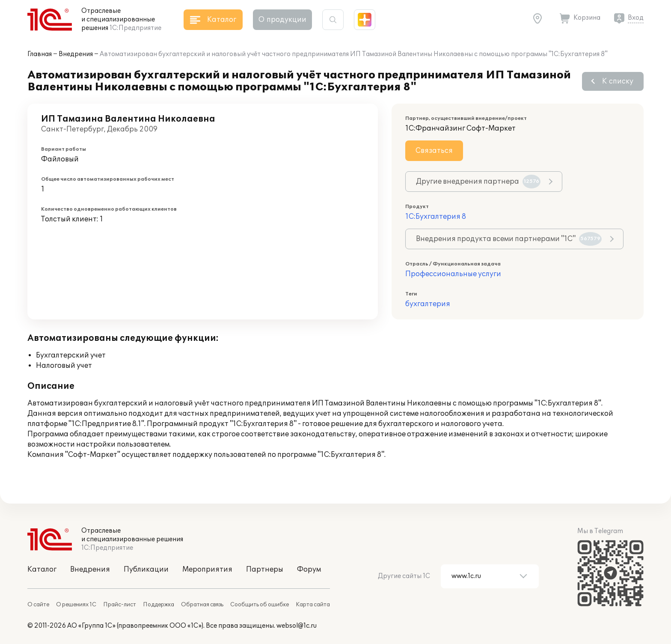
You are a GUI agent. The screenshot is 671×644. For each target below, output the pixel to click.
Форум (309, 569)
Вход (636, 18)
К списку (618, 81)
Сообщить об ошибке (260, 605)
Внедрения (76, 54)
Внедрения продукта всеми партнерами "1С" (509, 239)
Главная (40, 54)
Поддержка (159, 605)
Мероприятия (207, 569)
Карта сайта (313, 605)
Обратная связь (202, 605)
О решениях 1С (76, 605)
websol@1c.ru (297, 626)
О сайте (38, 605)
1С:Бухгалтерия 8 (436, 217)
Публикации (146, 569)
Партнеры (265, 569)
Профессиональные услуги (453, 274)
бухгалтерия (428, 304)
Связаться (434, 151)
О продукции (282, 20)
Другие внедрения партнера (478, 182)
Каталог (42, 569)
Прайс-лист (120, 605)
